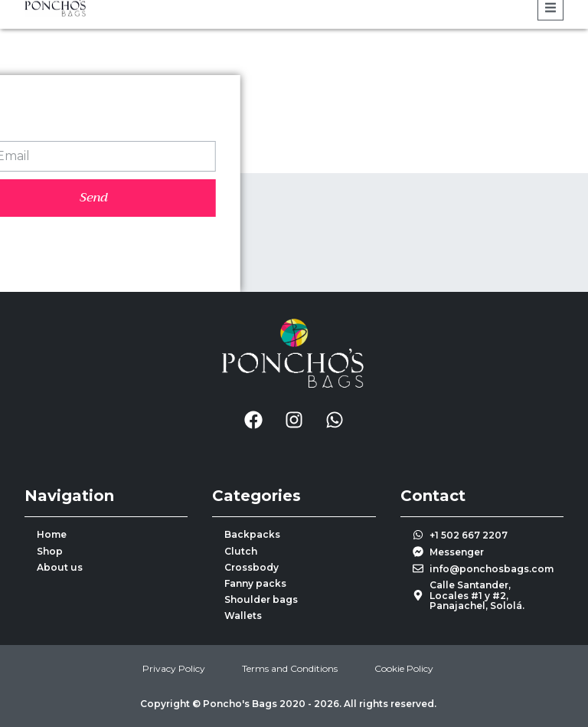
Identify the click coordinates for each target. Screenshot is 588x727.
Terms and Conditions (290, 668)
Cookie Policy (404, 668)
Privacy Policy (174, 668)
